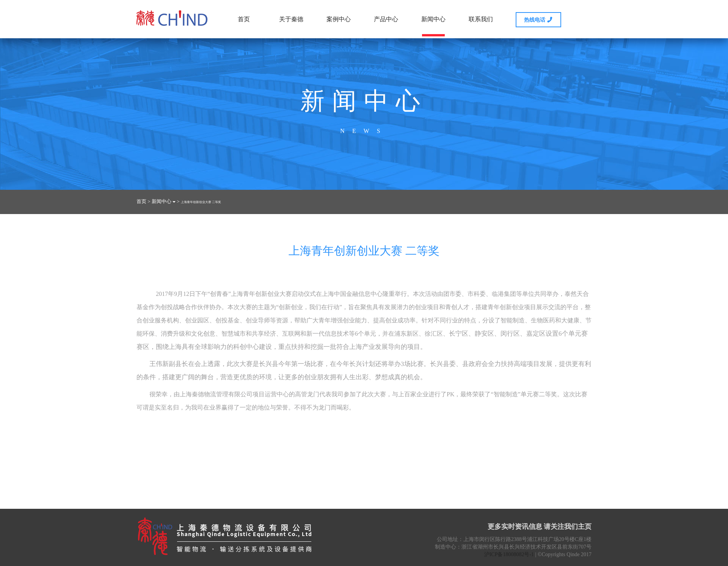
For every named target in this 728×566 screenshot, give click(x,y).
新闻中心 (433, 26)
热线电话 (538, 20)
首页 (244, 19)
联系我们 (481, 19)
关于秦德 (291, 19)
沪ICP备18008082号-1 (509, 554)
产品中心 (386, 19)
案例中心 (339, 19)
